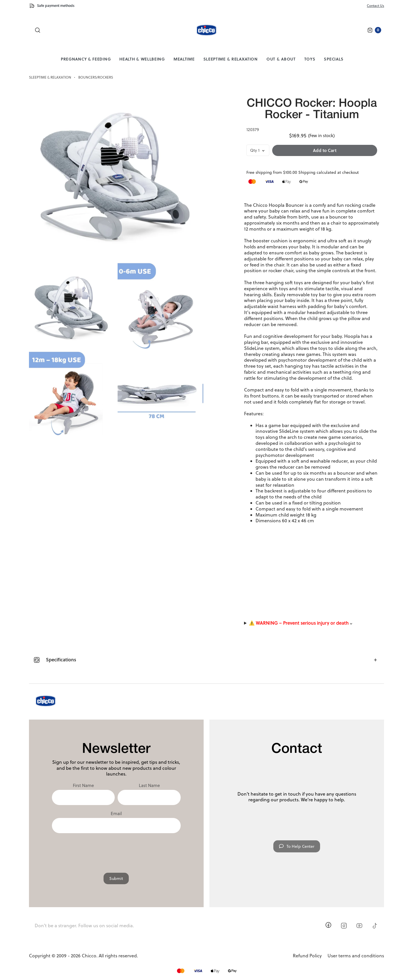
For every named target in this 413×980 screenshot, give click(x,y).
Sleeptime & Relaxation (231, 59)
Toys (310, 59)
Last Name (149, 786)
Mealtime (184, 59)
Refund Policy (307, 956)
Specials (334, 59)
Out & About (281, 59)
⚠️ (301, 623)
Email (116, 814)
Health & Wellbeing (142, 59)
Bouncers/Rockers (96, 77)
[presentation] (116, 850)
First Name (83, 786)
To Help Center (297, 846)
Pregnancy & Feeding (86, 59)
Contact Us (375, 6)
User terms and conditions (356, 956)
